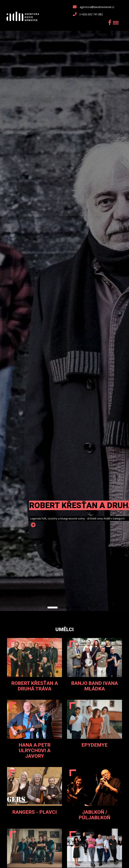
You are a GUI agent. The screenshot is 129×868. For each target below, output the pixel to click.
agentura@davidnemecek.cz (97, 7)
